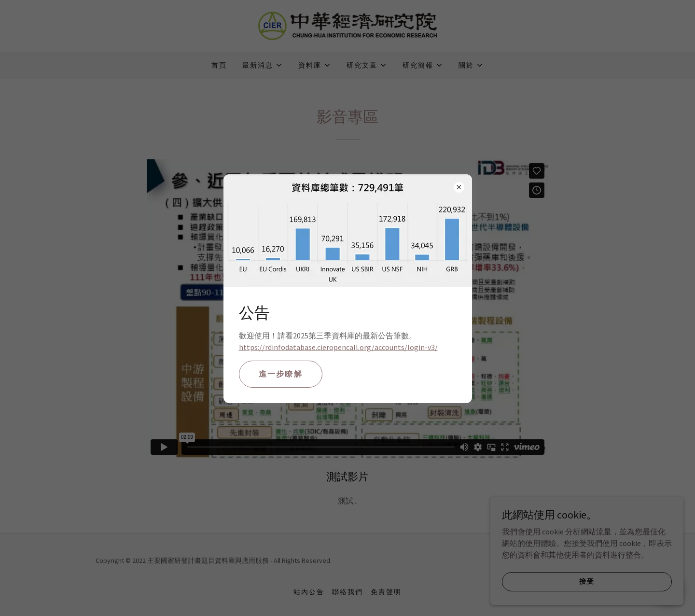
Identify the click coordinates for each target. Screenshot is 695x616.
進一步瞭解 (281, 374)
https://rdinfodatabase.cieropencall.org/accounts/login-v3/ (338, 347)
